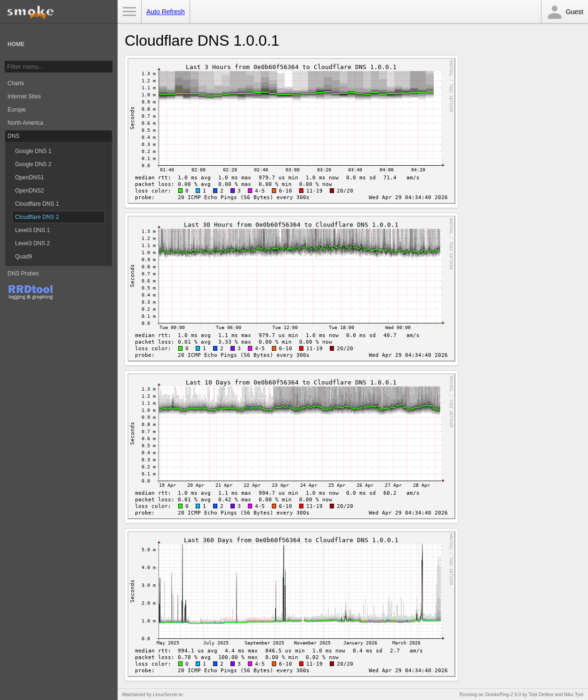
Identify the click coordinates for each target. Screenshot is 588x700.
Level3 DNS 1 (32, 230)
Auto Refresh (166, 12)
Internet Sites (24, 97)
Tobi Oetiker (541, 695)
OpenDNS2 (29, 191)
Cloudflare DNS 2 (37, 217)
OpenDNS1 (29, 177)
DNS (13, 136)
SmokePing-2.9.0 (503, 695)
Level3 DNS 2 (32, 243)
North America (25, 123)
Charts (16, 83)
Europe (17, 110)
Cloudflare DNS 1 (37, 204)
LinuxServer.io (168, 695)
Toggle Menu (129, 12)
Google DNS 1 (33, 151)
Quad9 (24, 257)
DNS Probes (23, 274)
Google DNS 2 (33, 164)
